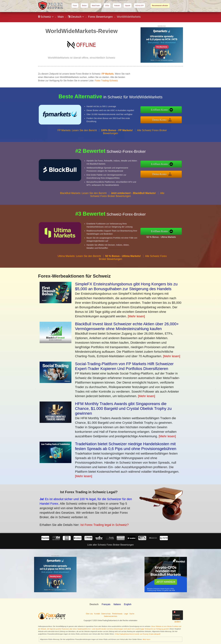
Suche (132, 614)
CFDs (107, 6)
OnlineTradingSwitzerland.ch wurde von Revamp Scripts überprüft (138, 634)
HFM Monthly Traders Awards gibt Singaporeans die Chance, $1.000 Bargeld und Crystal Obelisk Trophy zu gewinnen (123, 409)
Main (61, 17)
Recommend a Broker (160, 6)
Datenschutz (106, 614)
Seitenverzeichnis (110, 616)
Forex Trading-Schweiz (106, 81)
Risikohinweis (117, 614)
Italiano (117, 604)
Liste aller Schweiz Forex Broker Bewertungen (110, 545)
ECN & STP (140, 6)
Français (106, 604)
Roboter (117, 6)
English (128, 604)
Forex (75, 6)
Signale (128, 6)
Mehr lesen (146, 639)
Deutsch (76, 17)
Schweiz (46, 17)
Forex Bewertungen (100, 17)
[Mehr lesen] (136, 316)
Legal (126, 614)
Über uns (89, 614)
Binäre (84, 6)
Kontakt (97, 614)
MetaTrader (96, 6)
